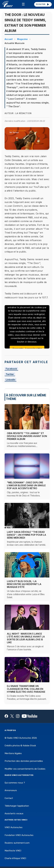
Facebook (11, 369)
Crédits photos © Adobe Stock (20, 746)
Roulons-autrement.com (17, 843)
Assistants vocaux (14, 814)
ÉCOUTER (43, 4)
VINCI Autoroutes (14, 827)
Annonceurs (11, 790)
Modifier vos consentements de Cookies (25, 769)
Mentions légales (13, 753)
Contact (9, 798)
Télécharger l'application (17, 806)
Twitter (10, 374)
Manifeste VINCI (13, 851)
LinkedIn (11, 380)
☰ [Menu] (23, 4)
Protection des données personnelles (24, 761)
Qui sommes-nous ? (15, 783)
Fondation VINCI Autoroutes (19, 835)
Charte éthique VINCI (15, 858)
